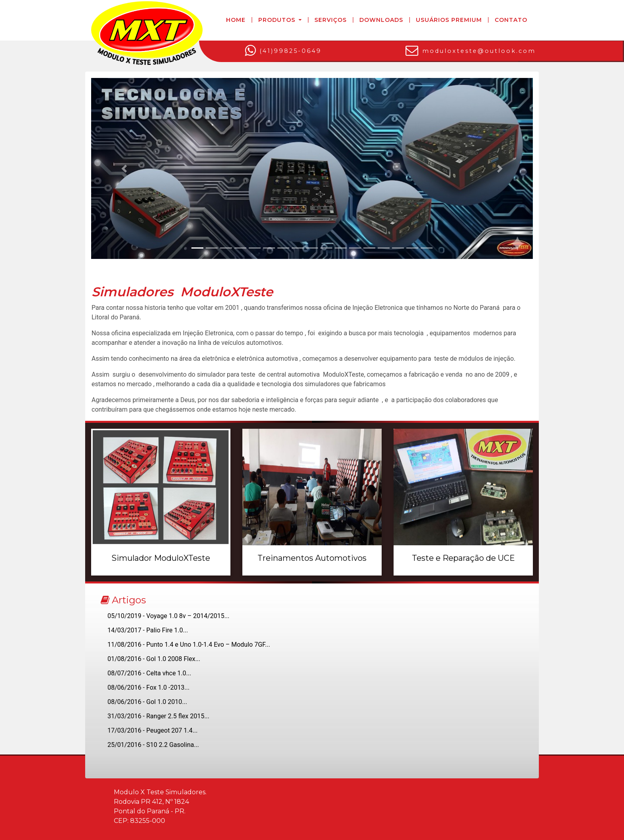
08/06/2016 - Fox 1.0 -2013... (148, 687)
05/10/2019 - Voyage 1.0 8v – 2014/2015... (168, 616)
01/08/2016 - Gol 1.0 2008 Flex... (154, 659)
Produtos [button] (278, 20)
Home (236, 20)
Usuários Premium (449, 20)
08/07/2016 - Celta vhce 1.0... (149, 673)
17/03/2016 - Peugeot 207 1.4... (152, 730)
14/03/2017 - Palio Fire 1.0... (148, 630)
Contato (511, 20)
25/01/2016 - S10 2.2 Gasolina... (153, 745)
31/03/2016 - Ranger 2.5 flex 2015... (158, 716)
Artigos (123, 600)
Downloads (381, 20)
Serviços (331, 20)
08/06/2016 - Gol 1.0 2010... (147, 702)
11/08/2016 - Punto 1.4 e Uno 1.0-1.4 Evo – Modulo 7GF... (189, 645)
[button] (124, 168)
